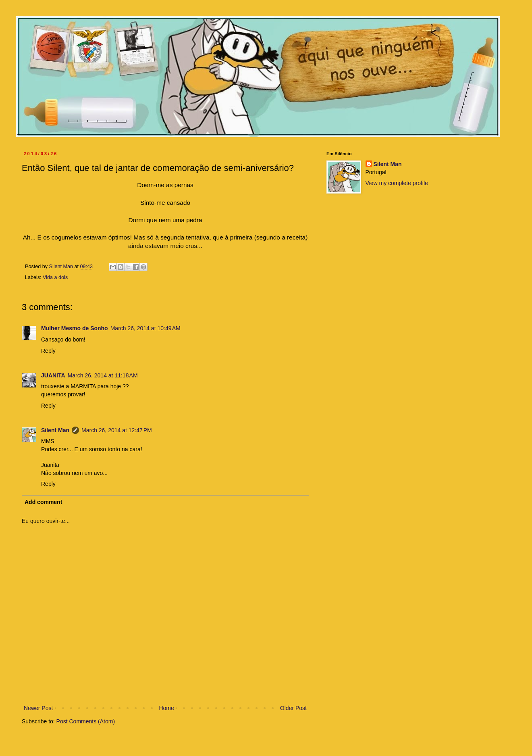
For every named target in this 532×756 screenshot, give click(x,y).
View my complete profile (397, 183)
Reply (48, 351)
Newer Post (38, 708)
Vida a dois (55, 277)
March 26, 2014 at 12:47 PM (117, 430)
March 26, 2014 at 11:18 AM (103, 375)
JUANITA (53, 375)
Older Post (293, 708)
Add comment (43, 502)
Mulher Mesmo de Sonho (75, 328)
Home (166, 708)
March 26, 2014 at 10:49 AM (145, 328)
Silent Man (55, 430)
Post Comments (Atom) (86, 721)
